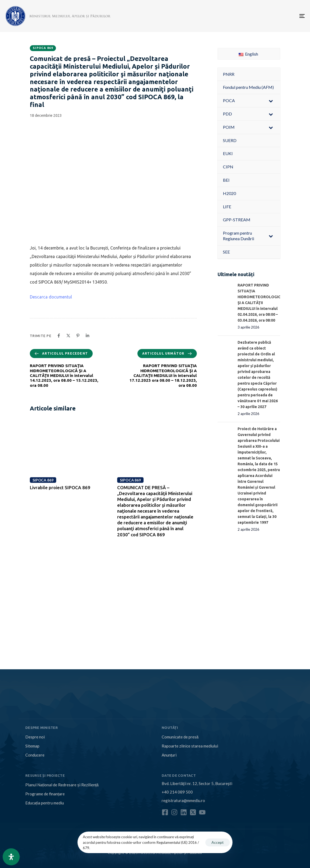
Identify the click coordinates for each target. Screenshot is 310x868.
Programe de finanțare (45, 794)
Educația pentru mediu (45, 803)
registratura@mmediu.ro (183, 800)
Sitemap (32, 746)
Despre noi (35, 737)
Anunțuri (169, 755)
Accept (218, 842)
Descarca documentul (51, 297)
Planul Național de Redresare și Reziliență (62, 785)
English (248, 54)
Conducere (35, 755)
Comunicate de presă (180, 737)
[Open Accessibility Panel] (11, 857)
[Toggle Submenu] (271, 101)
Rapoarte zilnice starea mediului (190, 746)
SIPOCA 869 (43, 48)
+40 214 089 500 (177, 792)
